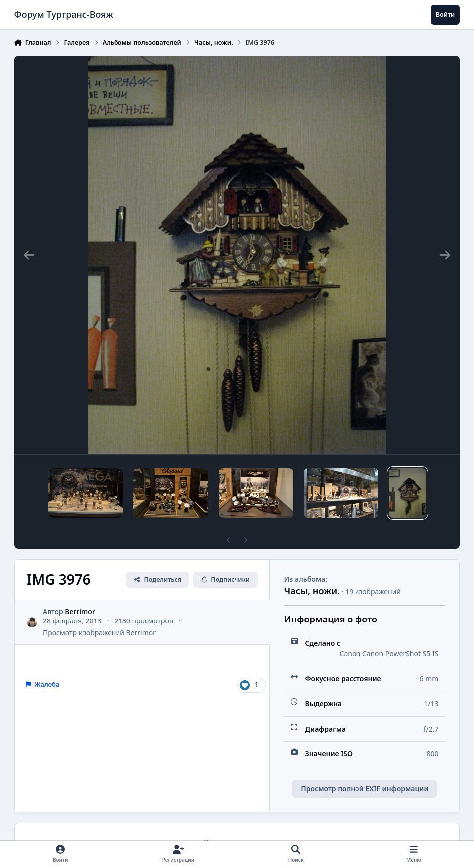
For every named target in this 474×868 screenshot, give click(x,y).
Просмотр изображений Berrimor (99, 633)
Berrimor (80, 611)
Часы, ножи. (312, 591)
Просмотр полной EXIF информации (364, 789)
